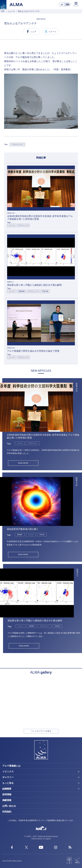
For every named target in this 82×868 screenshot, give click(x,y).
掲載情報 (7, 800)
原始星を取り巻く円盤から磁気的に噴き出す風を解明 (35, 621)
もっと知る (8, 783)
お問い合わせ (9, 806)
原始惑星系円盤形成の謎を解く (23, 529)
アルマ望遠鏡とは (11, 766)
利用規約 (7, 812)
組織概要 (7, 789)
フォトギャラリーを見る (41, 731)
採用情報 (7, 794)
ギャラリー (8, 777)
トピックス (8, 771)
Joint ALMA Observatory (12, 861)
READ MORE (23, 463)
